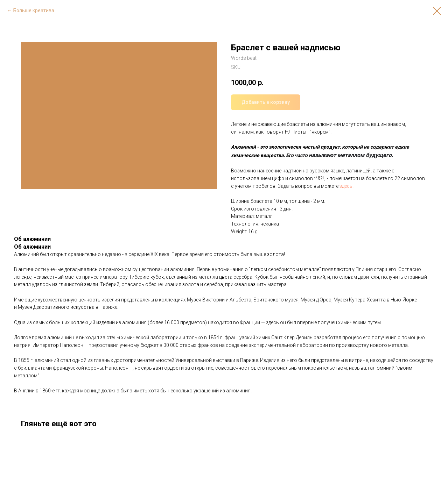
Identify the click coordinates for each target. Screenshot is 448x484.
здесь (346, 186)
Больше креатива (34, 10)
